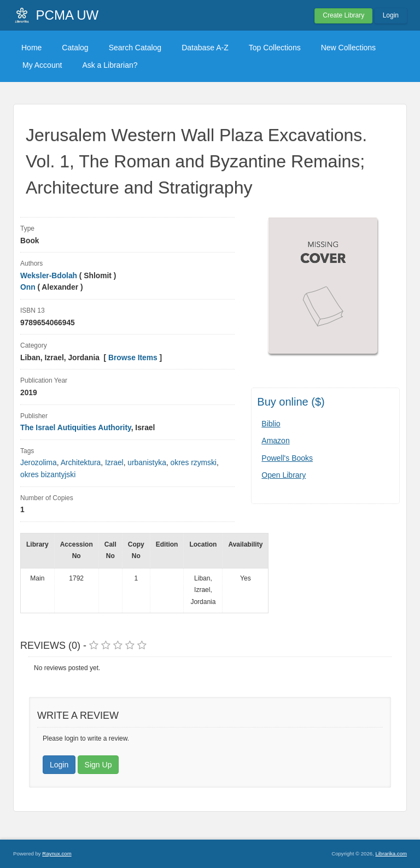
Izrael (114, 463)
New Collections (348, 48)
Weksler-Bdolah (49, 276)
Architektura (81, 463)
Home (31, 48)
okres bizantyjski (48, 475)
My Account (42, 65)
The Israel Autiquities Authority (76, 428)
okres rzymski (194, 463)
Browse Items (133, 358)
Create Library (343, 15)
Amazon (275, 441)
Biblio (271, 424)
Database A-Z (205, 48)
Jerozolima (39, 463)
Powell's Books (287, 458)
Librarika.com (391, 854)
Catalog (75, 48)
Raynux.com (57, 854)
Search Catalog (135, 48)
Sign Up (98, 765)
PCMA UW (68, 15)
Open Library (284, 475)
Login (391, 15)
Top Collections (275, 48)
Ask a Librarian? (110, 65)
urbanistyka (147, 463)
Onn (28, 287)
